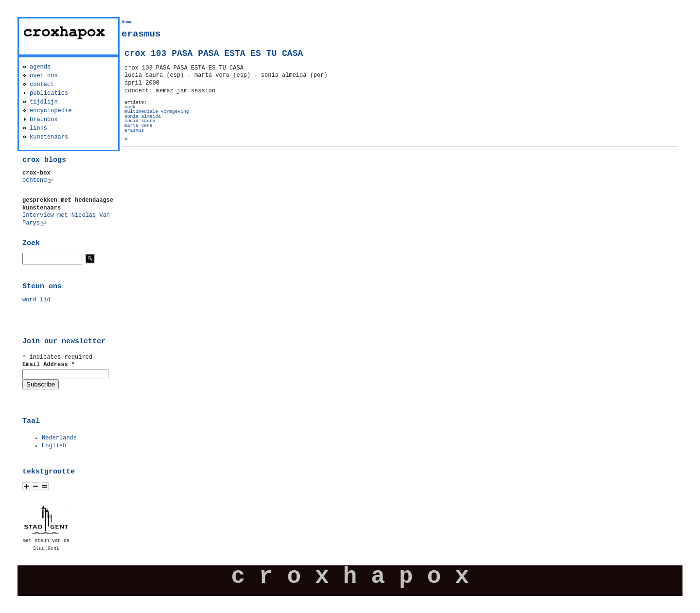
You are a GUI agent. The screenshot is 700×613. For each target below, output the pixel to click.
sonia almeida (143, 116)
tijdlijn (44, 102)
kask (130, 107)
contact (42, 85)
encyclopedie (51, 111)
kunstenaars (49, 137)
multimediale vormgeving (157, 112)
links (38, 128)
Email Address (49, 365)
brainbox (44, 120)
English (54, 446)
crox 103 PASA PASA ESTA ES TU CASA (214, 53)
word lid (36, 300)
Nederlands (59, 438)
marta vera (139, 126)
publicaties (49, 93)
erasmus (134, 131)
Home (127, 22)
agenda (40, 67)
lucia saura (140, 121)
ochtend (37, 180)
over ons (44, 76)
